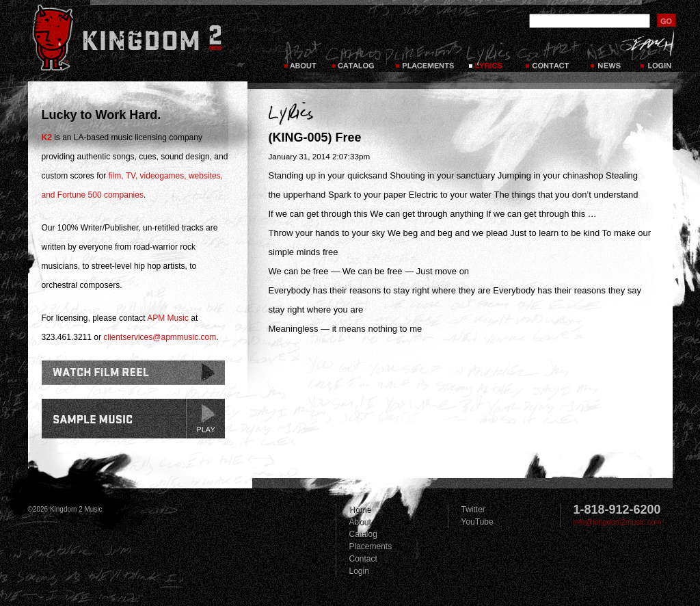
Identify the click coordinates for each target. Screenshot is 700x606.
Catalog (353, 55)
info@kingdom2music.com (618, 522)
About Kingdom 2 (302, 55)
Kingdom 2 (145, 38)
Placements (423, 55)
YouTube (477, 522)
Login (657, 55)
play (205, 419)
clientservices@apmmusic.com (160, 337)
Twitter (473, 510)
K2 (47, 137)
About (360, 522)
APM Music (168, 318)
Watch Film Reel (133, 373)
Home (360, 510)
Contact (549, 55)
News (605, 55)
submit (667, 20)
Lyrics (489, 55)
